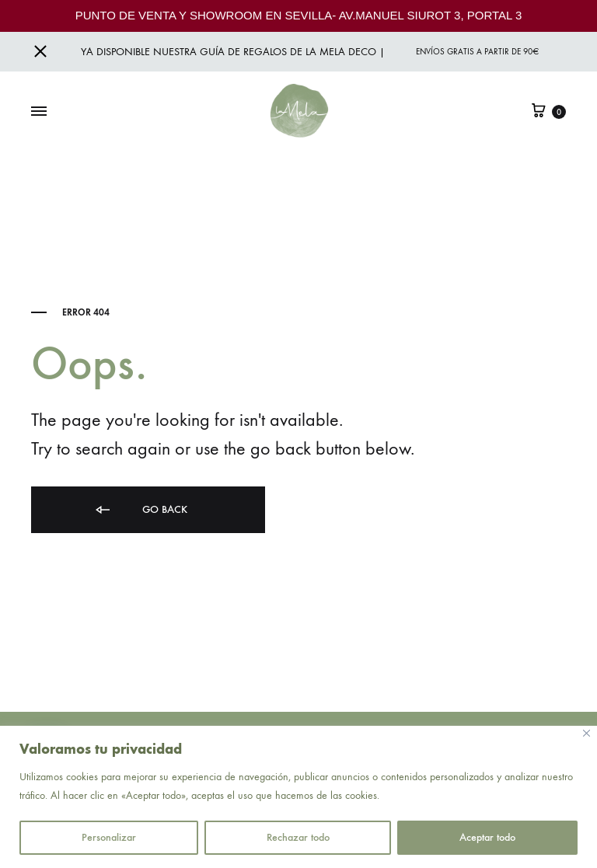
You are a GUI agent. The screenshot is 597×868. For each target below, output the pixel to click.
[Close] (587, 733)
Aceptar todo (487, 837)
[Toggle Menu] (39, 112)
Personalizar (109, 837)
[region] (298, 797)
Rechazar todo (298, 837)
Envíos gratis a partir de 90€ (477, 52)
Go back (140, 510)
